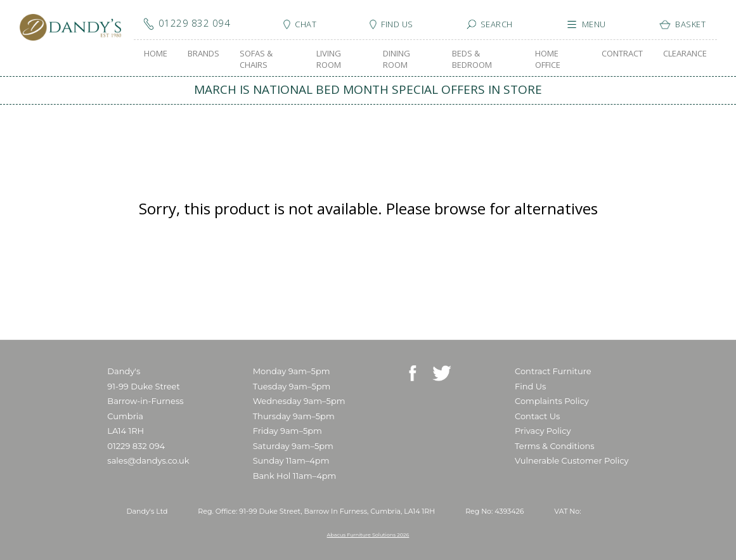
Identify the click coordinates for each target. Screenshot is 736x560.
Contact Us (537, 416)
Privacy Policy (543, 431)
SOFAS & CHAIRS (256, 59)
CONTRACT (622, 53)
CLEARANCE (685, 53)
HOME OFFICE (548, 59)
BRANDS (203, 53)
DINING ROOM (397, 59)
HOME (156, 53)
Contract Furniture (553, 371)
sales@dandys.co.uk (148, 460)
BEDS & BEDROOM (472, 59)
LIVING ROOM (329, 59)
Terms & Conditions (554, 446)
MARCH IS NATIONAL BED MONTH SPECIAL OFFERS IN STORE (368, 89)
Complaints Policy (552, 401)
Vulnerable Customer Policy (572, 460)
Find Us (530, 386)
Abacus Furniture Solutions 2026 (368, 535)
